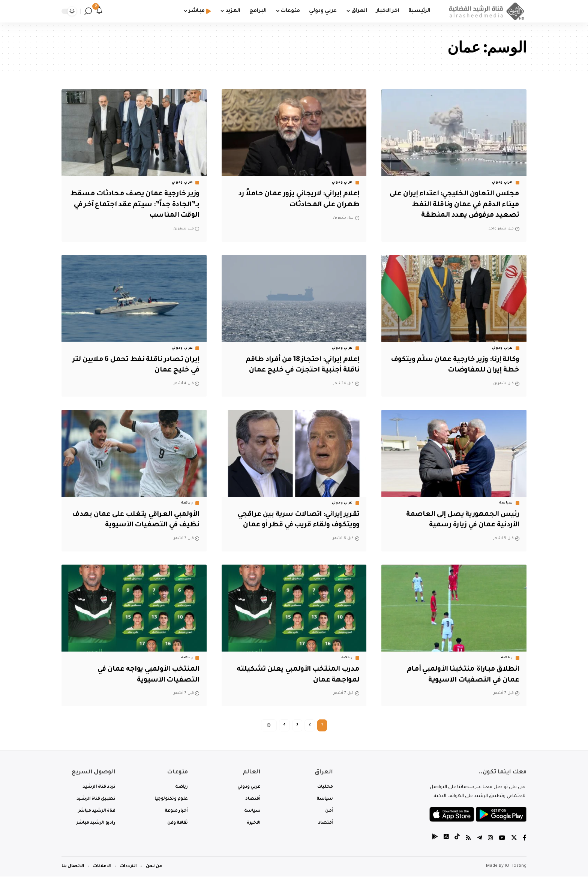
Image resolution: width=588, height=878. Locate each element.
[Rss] (468, 840)
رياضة (187, 503)
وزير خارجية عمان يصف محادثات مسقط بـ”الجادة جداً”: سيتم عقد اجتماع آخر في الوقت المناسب (146, 205)
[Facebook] (525, 840)
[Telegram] (480, 840)
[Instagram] (490, 840)
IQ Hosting (516, 868)
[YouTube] (502, 840)
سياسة (506, 503)
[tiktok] (457, 840)
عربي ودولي (502, 183)
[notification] (99, 11)
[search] (88, 11)
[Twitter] (514, 840)
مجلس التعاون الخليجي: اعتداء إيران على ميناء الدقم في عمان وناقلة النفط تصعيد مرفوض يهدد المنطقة (457, 205)
